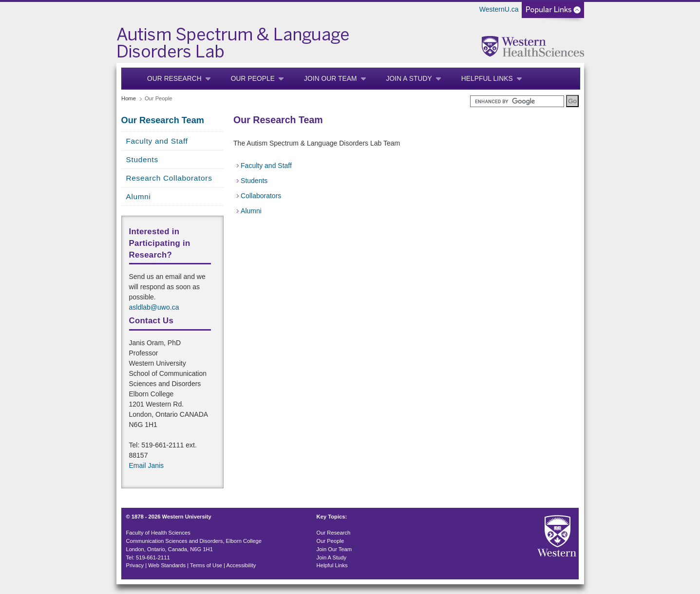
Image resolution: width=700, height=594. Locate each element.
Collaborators (261, 196)
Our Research (174, 79)
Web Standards (167, 565)
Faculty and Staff (157, 141)
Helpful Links (487, 79)
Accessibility (241, 565)
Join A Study (409, 79)
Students (142, 159)
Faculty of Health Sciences (158, 533)
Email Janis (147, 465)
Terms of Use (206, 565)
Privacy (135, 565)
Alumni (139, 196)
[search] (517, 101)
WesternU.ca (499, 9)
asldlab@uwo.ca (154, 307)
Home (129, 98)
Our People (253, 79)
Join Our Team (331, 79)
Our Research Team (163, 120)
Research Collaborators (169, 178)
